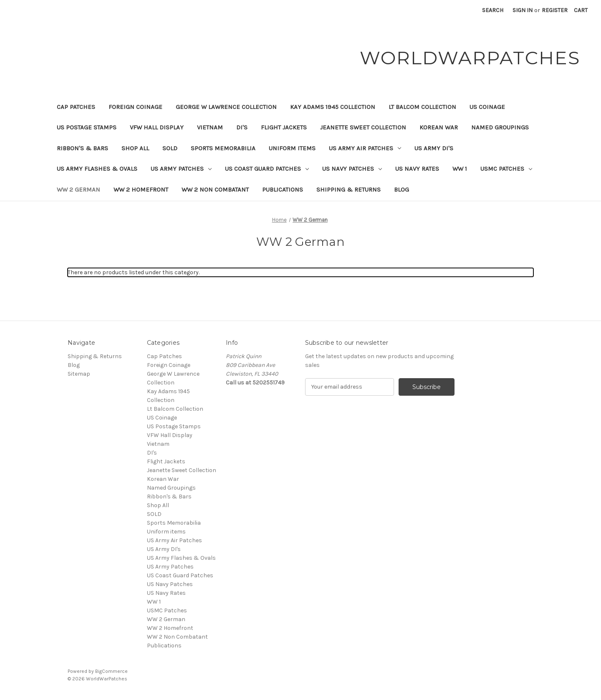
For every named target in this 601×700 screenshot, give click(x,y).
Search (493, 10)
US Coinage (487, 107)
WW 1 (460, 169)
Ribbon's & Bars (82, 148)
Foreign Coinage (135, 107)
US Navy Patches (352, 169)
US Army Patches (181, 169)
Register (555, 10)
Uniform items (292, 148)
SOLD (170, 148)
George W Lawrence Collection (226, 107)
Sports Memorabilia (223, 148)
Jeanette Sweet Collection (363, 127)
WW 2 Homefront (141, 190)
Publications (283, 190)
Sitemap (79, 374)
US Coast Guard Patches (267, 169)
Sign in (523, 10)
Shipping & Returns (348, 190)
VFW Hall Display (157, 127)
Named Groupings (500, 127)
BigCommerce (111, 671)
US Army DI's (434, 148)
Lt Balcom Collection (422, 107)
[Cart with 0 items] (581, 10)
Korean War (439, 127)
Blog (402, 190)
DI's (242, 127)
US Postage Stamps (87, 127)
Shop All (135, 148)
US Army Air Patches (365, 148)
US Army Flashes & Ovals (97, 169)
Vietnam (210, 127)
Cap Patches (76, 107)
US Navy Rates (417, 169)
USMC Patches (506, 169)
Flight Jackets (284, 127)
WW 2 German (78, 190)
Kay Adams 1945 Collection (333, 107)
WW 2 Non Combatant (215, 190)
